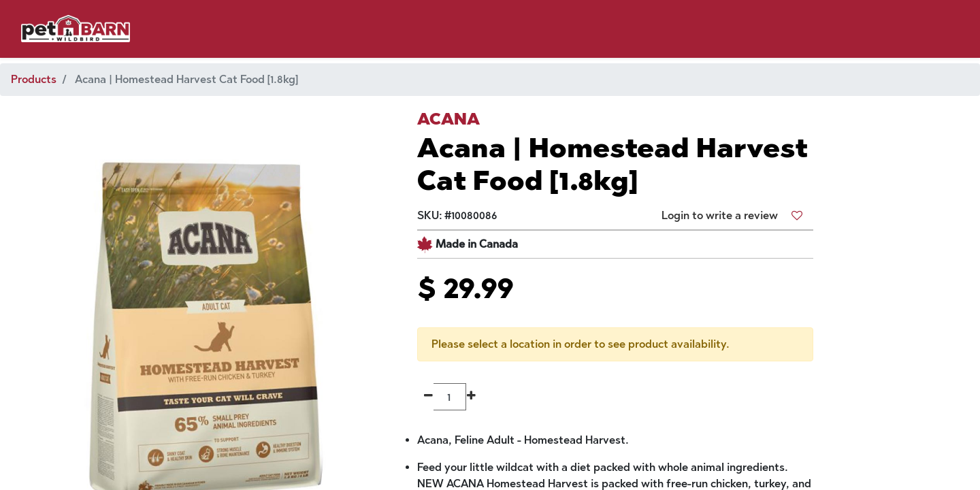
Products (34, 79)
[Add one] (471, 397)
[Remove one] (428, 397)
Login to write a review (720, 215)
